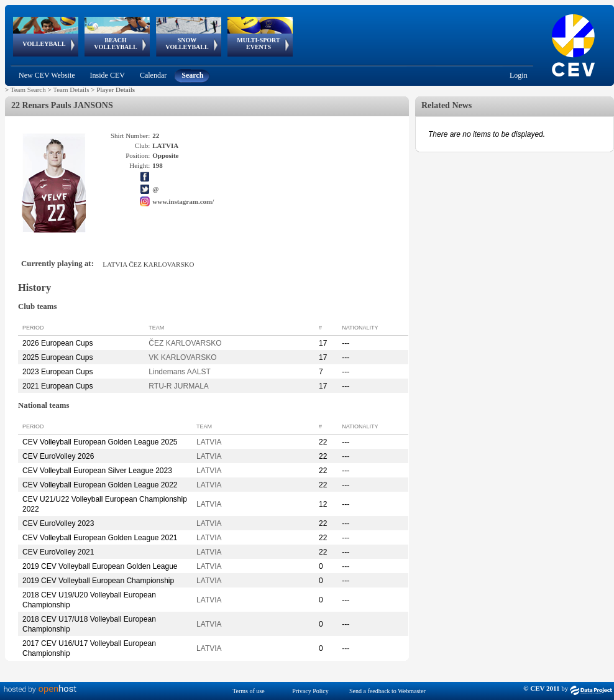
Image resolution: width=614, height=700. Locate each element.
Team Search (28, 90)
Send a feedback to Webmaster (387, 691)
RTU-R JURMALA (178, 386)
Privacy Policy (310, 691)
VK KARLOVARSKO (182, 357)
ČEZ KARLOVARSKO (185, 343)
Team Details (71, 90)
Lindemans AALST (179, 372)
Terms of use (249, 691)
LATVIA (209, 442)
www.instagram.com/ (183, 201)
